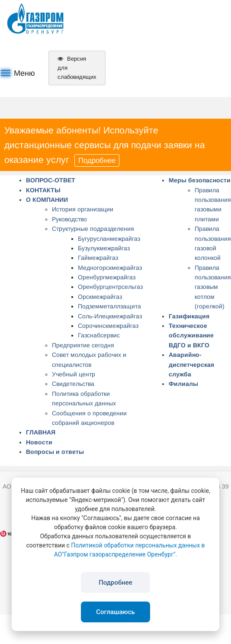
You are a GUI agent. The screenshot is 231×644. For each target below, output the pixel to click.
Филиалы (183, 384)
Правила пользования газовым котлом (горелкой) (213, 287)
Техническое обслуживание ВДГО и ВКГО (191, 335)
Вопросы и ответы (55, 452)
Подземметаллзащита (109, 306)
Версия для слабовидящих (77, 68)
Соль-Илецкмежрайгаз (110, 316)
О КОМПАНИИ (47, 200)
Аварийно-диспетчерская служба (191, 364)
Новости (39, 442)
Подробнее (97, 160)
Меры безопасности (200, 180)
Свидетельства (73, 384)
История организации (83, 209)
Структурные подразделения (93, 229)
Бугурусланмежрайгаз (109, 239)
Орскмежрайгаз (100, 297)
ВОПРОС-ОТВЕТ (51, 180)
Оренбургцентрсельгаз (110, 287)
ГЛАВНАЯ (41, 432)
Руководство (69, 219)
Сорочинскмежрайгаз (108, 326)
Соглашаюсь (115, 612)
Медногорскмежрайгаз (110, 268)
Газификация (189, 316)
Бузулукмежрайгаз (104, 248)
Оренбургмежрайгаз (107, 277)
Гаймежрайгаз (98, 258)
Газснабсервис (99, 335)
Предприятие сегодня (83, 345)
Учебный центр (74, 374)
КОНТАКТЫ (43, 190)
